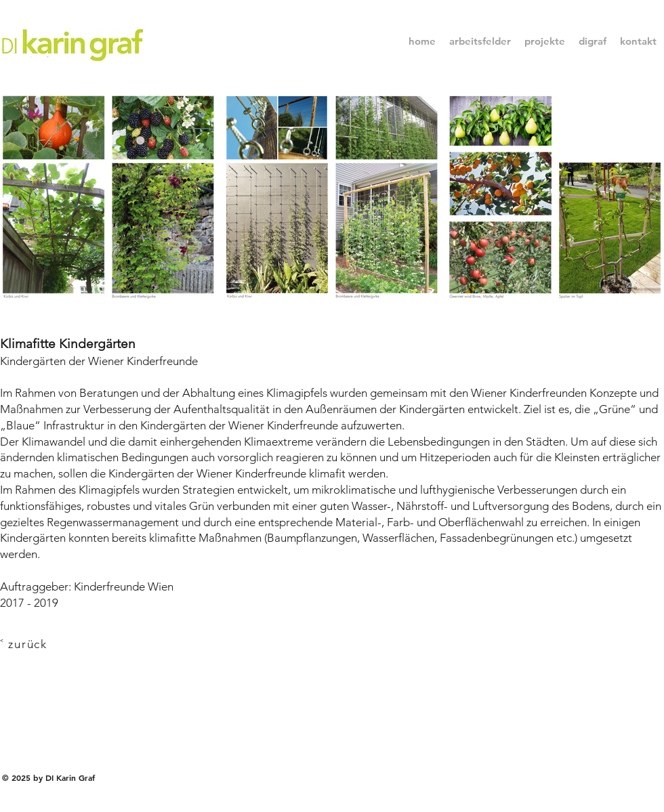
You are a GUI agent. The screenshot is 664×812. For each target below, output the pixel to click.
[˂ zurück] (35, 644)
